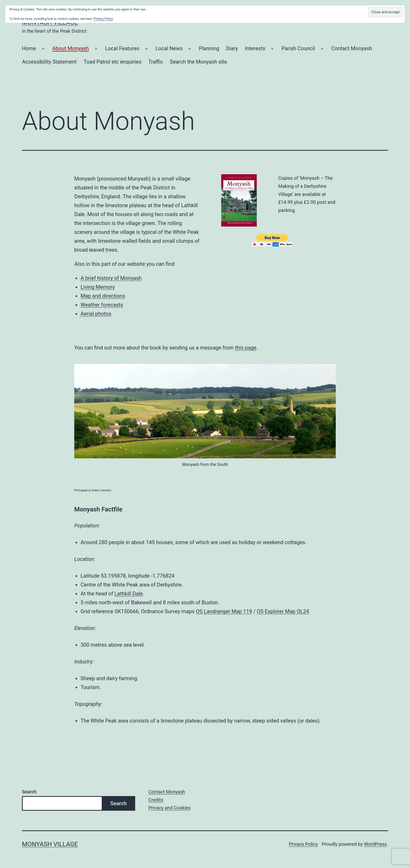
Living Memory (98, 287)
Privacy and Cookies (169, 808)
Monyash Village (50, 844)
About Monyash (71, 48)
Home (29, 48)
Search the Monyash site (198, 62)
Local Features (122, 48)
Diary (232, 48)
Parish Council (298, 48)
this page (246, 348)
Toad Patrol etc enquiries (112, 62)
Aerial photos (96, 314)
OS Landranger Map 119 (224, 611)
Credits (156, 800)
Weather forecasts (102, 305)
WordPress (375, 844)
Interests (255, 48)
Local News (169, 48)
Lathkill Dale (129, 594)
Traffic (156, 62)
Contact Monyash (352, 48)
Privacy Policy (303, 844)
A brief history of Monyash (111, 278)
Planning (209, 48)
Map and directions (103, 296)
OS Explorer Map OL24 (283, 611)
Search (29, 792)
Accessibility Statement (49, 62)
